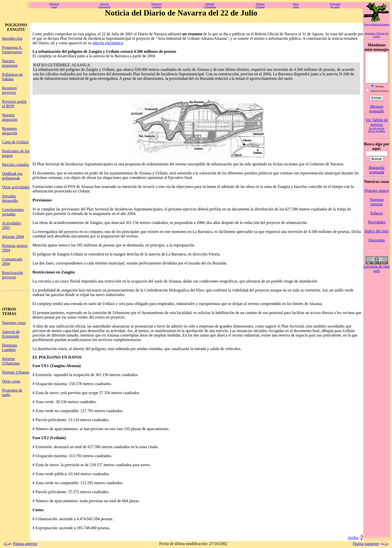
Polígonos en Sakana (12, 77)
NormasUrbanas (260, 5)
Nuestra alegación (10, 117)
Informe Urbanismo (11, 361)
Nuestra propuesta (10, 63)
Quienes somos (377, 197)
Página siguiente (371, 544)
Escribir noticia (377, 134)
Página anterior (20, 544)
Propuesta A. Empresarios (12, 50)
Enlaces (377, 219)
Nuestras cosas (14, 323)
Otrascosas (296, 5)
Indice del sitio (377, 237)
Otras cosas (11, 381)
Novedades (377, 228)
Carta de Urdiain (15, 142)
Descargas (377, 246)
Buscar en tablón (377, 137)
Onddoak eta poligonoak (12, 176)
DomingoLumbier (157, 5)
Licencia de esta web (377, 275)
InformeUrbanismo (210, 5)
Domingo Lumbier (9, 347)
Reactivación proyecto (12, 275)
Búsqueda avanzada (377, 176)
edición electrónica (107, 43)
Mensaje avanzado (376, 115)
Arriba (355, 538)
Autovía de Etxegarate (11, 334)
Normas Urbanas (15, 372)
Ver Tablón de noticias (377, 128)
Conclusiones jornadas (13, 212)
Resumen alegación (10, 131)
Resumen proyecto (9, 90)
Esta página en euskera (376, 24)
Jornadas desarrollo (10, 198)
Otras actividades (16, 187)
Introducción (12, 38)
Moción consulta (15, 165)
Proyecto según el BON (14, 104)
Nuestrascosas (54, 5)
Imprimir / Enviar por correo (377, 35)
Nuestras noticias (377, 208)
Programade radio (335, 5)
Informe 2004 (13, 237)
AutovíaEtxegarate (104, 5)
